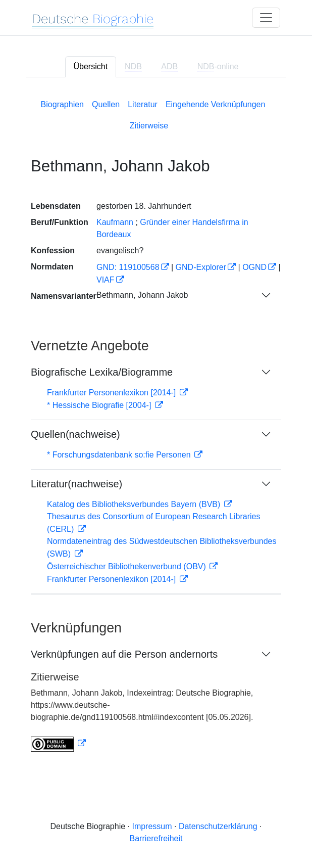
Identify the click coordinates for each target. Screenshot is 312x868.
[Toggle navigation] (266, 18)
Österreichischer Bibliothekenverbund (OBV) (127, 566)
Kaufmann (115, 222)
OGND (254, 267)
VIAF (106, 280)
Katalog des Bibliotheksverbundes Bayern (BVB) (135, 504)
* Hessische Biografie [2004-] (100, 405)
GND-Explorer (201, 267)
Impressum (152, 826)
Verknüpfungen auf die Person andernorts (124, 654)
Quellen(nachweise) (75, 434)
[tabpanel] (156, 424)
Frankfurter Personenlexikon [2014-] (113, 393)
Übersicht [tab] (91, 66)
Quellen (106, 104)
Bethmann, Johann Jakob (142, 295)
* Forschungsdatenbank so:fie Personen (120, 455)
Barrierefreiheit (156, 838)
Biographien (62, 104)
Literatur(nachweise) (76, 484)
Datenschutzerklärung (218, 826)
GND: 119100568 (128, 267)
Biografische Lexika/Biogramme (102, 372)
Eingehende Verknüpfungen (216, 104)
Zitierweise (149, 126)
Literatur (143, 104)
